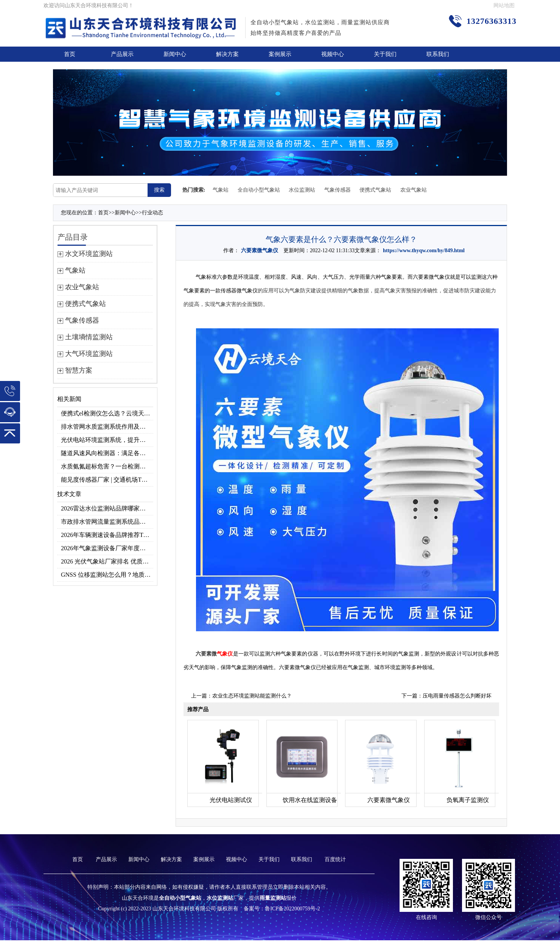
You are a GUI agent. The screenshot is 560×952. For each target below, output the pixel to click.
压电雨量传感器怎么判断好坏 (457, 696)
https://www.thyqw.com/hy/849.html (424, 250)
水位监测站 (302, 190)
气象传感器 (338, 190)
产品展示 (122, 54)
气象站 (221, 190)
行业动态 (152, 213)
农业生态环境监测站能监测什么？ (252, 696)
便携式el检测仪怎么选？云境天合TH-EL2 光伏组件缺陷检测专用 (107, 413)
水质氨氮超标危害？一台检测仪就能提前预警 (107, 466)
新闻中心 (175, 54)
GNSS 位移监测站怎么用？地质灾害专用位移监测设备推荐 (107, 575)
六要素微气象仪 (260, 250)
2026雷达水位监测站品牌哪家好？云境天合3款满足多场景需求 (107, 508)
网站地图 (504, 5)
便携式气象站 (375, 190)
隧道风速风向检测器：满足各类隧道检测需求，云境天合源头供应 (107, 453)
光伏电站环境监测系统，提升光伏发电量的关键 (107, 440)
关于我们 (385, 54)
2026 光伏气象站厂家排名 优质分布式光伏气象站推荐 (107, 561)
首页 (70, 54)
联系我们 (438, 54)
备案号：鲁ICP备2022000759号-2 (282, 909)
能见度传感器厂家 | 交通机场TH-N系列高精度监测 (107, 480)
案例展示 (280, 54)
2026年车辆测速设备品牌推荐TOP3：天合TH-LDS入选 (107, 535)
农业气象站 (414, 190)
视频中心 (333, 54)
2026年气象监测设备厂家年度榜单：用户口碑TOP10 (107, 548)
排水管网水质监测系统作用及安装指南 (107, 427)
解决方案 (227, 54)
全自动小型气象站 (259, 190)
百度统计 (335, 859)
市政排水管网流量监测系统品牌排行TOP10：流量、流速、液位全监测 (107, 522)
